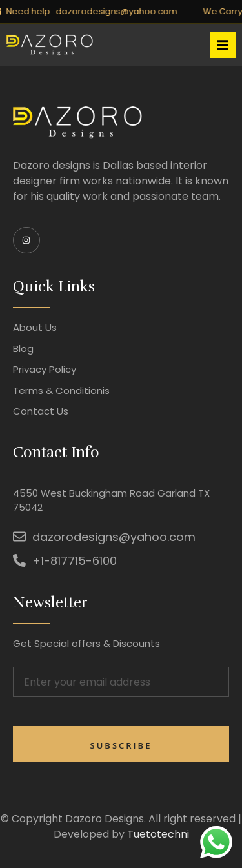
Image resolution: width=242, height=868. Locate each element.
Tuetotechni (158, 834)
